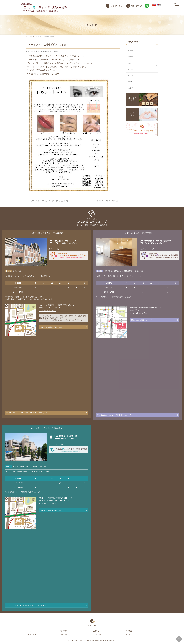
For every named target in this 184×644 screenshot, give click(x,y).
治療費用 (129, 631)
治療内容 (96, 631)
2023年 (130, 69)
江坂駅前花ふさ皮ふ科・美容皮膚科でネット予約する (117, 415)
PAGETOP (92, 621)
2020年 (130, 88)
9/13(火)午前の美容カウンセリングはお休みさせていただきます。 (48, 201)
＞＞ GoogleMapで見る (47, 311)
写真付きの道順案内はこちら (51, 327)
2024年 (130, 63)
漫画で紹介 (64, 634)
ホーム (30, 631)
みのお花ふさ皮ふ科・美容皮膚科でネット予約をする (26, 606)
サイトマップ (130, 634)
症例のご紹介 (32, 634)
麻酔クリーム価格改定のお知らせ (109, 201)
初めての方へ (65, 631)
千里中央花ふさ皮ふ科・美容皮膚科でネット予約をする (27, 413)
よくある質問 (98, 634)
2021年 (130, 82)
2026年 (130, 51)
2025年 (130, 57)
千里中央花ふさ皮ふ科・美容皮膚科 (91, 640)
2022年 (130, 76)
